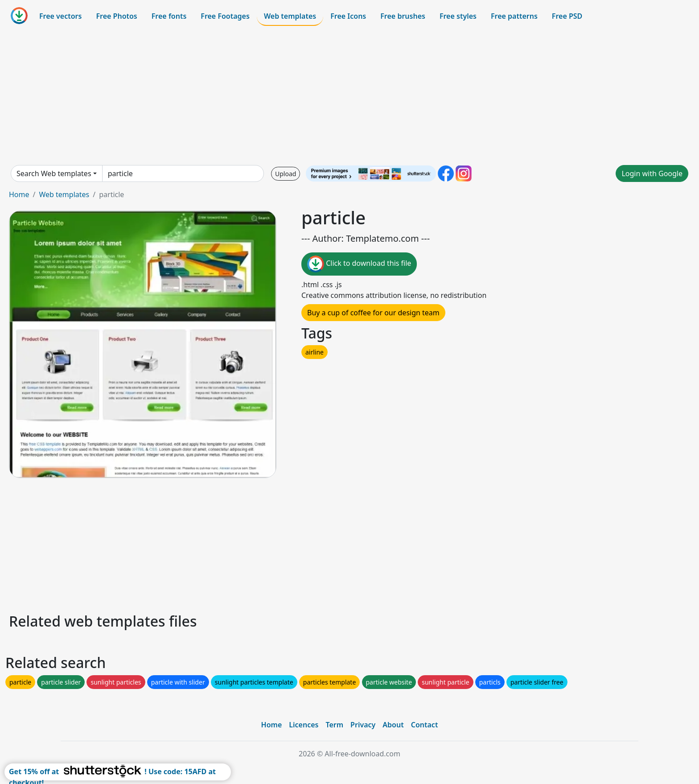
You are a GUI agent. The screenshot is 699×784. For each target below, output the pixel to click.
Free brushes (403, 16)
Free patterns (514, 16)
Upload (286, 174)
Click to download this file (359, 264)
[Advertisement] (349, 95)
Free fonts (169, 16)
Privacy (363, 725)
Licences (304, 725)
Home (19, 194)
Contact (425, 725)
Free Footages (225, 16)
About (393, 725)
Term (334, 725)
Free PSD (567, 16)
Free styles (458, 16)
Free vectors (60, 16)
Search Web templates (54, 173)
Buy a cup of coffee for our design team (373, 313)
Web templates (290, 16)
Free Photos (116, 16)
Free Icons (348, 16)
